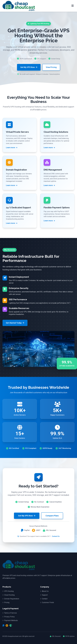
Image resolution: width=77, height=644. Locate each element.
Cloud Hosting (9, 595)
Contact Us (56, 536)
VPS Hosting (8, 591)
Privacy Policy (9, 617)
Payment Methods (10, 620)
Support (44, 595)
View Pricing (51, 67)
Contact (44, 599)
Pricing (6, 602)
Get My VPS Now (29, 67)
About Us (44, 591)
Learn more (12, 148)
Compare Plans (52, 516)
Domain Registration (11, 599)
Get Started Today (15, 323)
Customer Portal (47, 602)
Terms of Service (10, 613)
